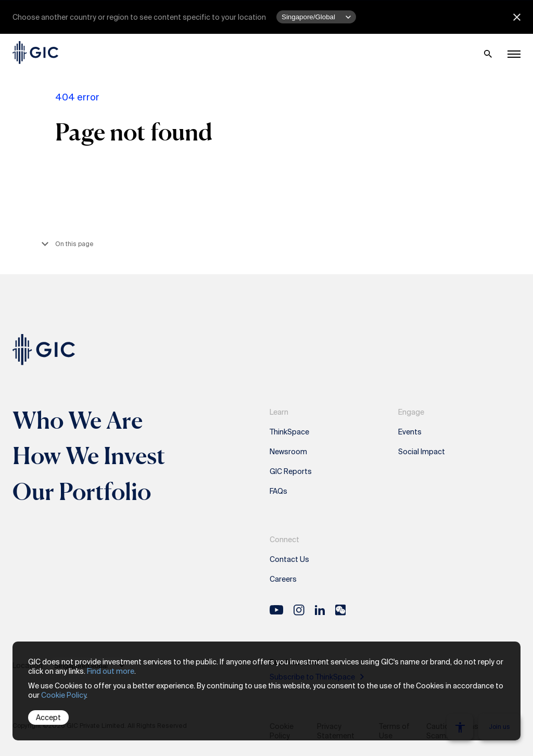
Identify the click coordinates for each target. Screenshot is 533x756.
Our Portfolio (82, 491)
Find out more (111, 671)
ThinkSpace (289, 432)
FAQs (278, 491)
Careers (283, 579)
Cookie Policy (64, 695)
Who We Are (78, 420)
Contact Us (289, 559)
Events (410, 432)
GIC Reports (291, 471)
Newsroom (288, 452)
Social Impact (422, 452)
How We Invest (89, 455)
